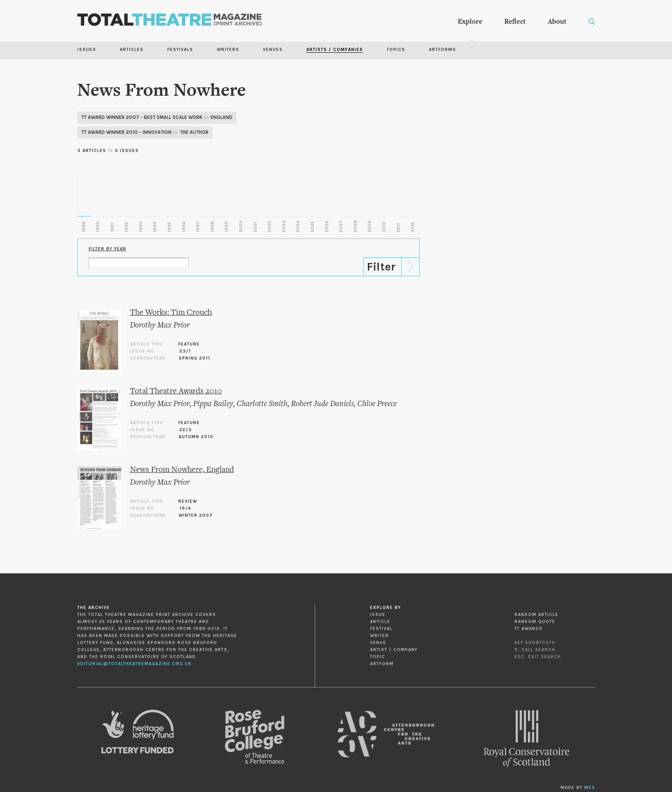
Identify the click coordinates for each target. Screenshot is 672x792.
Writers (228, 50)
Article (380, 622)
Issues (87, 50)
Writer (379, 636)
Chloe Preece (377, 404)
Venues (273, 50)
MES (590, 788)
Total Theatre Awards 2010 (176, 391)
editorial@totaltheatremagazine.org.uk (134, 664)
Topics (396, 50)
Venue (378, 643)
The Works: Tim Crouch (171, 313)
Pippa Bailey (213, 404)
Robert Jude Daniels (322, 404)
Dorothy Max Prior (160, 326)
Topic (377, 657)
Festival (381, 629)
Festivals (180, 50)
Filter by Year (108, 249)
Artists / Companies (335, 50)
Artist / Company (394, 650)
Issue (378, 615)
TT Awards (528, 629)
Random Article (536, 615)
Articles (132, 50)
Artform (382, 664)
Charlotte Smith (262, 404)
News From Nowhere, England (182, 470)
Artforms (442, 50)
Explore (470, 22)
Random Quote (535, 622)
